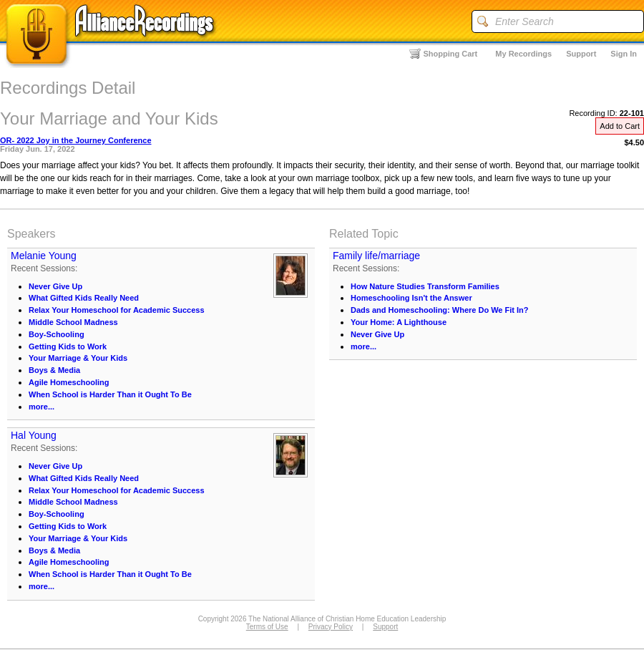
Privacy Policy (331, 627)
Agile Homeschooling (69, 382)
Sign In (624, 54)
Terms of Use (267, 627)
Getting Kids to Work (68, 346)
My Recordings (523, 54)
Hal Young (34, 435)
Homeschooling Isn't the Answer (411, 298)
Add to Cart (620, 126)
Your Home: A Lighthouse (399, 322)
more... (42, 407)
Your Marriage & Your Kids (78, 358)
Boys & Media (54, 370)
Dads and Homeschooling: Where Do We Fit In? (440, 310)
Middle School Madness (73, 322)
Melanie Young (44, 256)
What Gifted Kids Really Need (84, 298)
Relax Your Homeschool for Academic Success (117, 310)
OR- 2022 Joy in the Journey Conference (76, 140)
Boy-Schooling (57, 334)
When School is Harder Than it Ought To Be (110, 394)
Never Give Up (55, 286)
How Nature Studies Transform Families (425, 286)
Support (581, 54)
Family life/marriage (376, 256)
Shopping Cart (451, 54)
